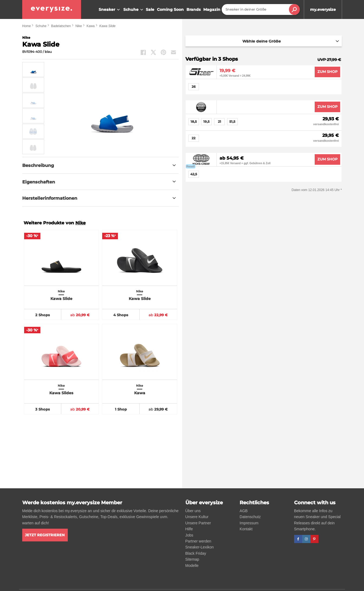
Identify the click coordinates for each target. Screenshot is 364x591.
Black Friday (196, 553)
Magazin (212, 9)
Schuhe (134, 10)
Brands (194, 9)
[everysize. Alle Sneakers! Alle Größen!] (52, 9)
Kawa (91, 26)
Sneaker (110, 10)
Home (27, 26)
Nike (79, 26)
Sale (150, 9)
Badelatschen (61, 26)
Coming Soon (170, 9)
